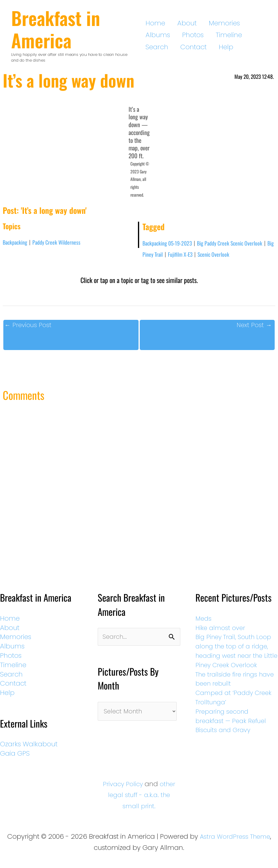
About (180, 23)
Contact (245, 35)
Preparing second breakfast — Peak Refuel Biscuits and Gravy (236, 737)
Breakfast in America (56, 29)
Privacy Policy (131, 791)
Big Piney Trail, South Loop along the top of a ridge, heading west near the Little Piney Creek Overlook (238, 662)
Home (155, 23)
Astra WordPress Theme (235, 843)
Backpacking (16, 243)
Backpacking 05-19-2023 (170, 245)
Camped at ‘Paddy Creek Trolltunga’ (229, 713)
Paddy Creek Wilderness (61, 243)
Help (153, 47)
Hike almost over (225, 634)
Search (215, 35)
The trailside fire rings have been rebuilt (231, 695)
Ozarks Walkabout (29, 751)
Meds (207, 625)
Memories (211, 23)
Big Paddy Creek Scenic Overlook (238, 245)
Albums (244, 23)
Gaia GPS (15, 760)
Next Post (253, 328)
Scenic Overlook (233, 256)
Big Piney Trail (162, 256)
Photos (156, 35)
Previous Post (29, 328)
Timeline (185, 35)
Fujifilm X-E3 (197, 256)
